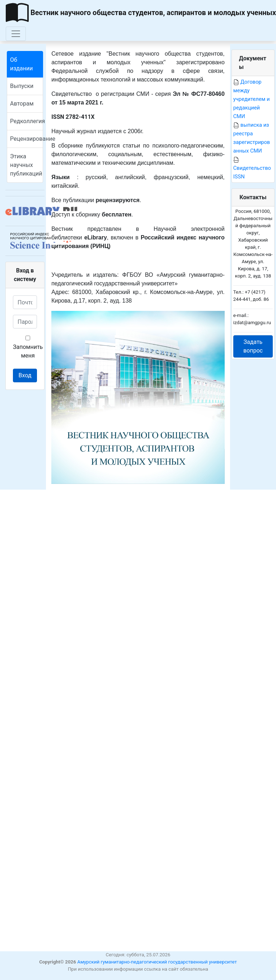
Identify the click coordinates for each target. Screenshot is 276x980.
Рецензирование (27, 139)
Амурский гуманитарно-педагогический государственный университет (157, 962)
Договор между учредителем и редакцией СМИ (252, 99)
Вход (25, 375)
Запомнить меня (28, 347)
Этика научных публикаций (26, 165)
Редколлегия (27, 121)
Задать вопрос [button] (253, 346)
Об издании (21, 64)
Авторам (22, 104)
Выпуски (22, 86)
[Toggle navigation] (16, 34)
